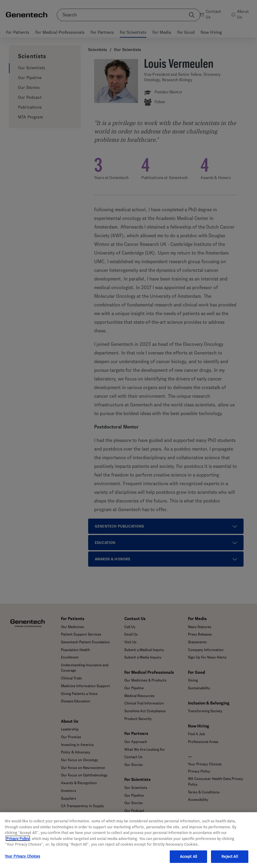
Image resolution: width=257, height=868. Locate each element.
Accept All (188, 861)
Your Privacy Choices (23, 860)
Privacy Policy (18, 843)
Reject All (230, 861)
